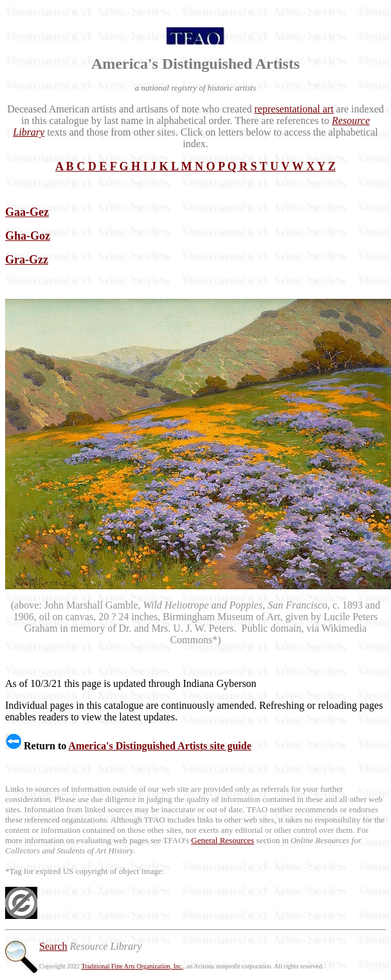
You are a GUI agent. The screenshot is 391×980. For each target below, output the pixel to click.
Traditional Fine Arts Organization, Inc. (132, 966)
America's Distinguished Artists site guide (159, 746)
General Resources (223, 840)
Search (53, 946)
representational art (294, 109)
